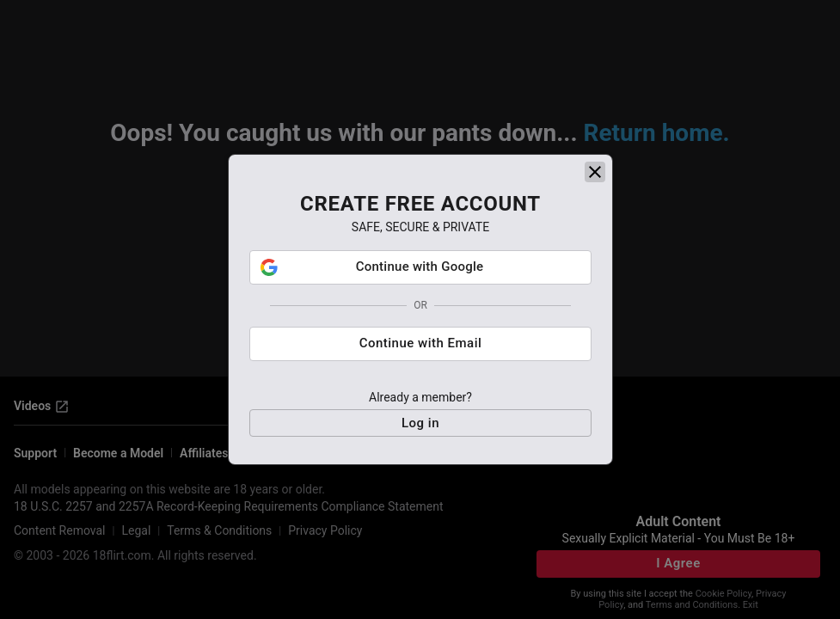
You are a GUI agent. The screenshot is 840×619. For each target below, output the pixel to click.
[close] (595, 172)
